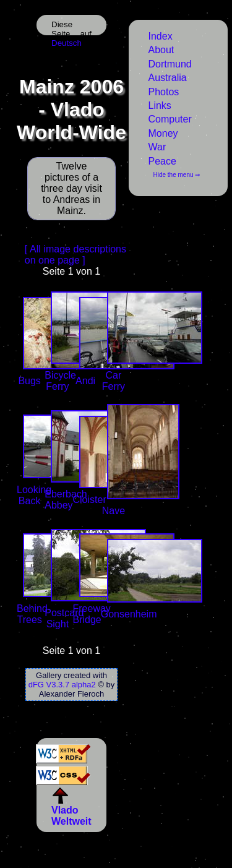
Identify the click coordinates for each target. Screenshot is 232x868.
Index (161, 36)
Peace (162, 161)
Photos (164, 92)
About (161, 50)
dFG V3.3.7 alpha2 (62, 685)
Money (163, 133)
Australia (168, 78)
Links (160, 105)
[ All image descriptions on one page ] (75, 255)
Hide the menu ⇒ (177, 175)
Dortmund (170, 64)
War (157, 147)
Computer (170, 119)
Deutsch (67, 43)
